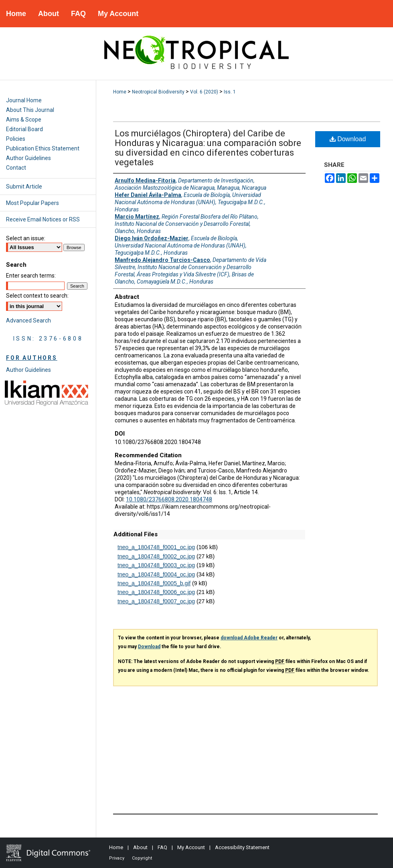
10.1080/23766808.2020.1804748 (169, 499)
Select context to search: (37, 296)
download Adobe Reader (249, 638)
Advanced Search (28, 320)
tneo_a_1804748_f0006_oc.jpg (156, 592)
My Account (191, 847)
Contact (16, 168)
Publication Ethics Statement (43, 148)
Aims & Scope (24, 120)
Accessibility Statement (242, 847)
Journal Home (24, 100)
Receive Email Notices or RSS (43, 219)
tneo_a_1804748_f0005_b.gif (154, 583)
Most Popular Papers (32, 203)
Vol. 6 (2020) (204, 92)
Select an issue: (26, 238)
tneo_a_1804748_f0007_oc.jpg (156, 601)
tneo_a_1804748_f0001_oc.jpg (156, 547)
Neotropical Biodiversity (158, 92)
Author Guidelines (28, 158)
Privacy (117, 858)
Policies (16, 139)
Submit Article (24, 187)
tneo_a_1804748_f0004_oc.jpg (156, 574)
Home (120, 92)
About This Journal (30, 110)
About (140, 847)
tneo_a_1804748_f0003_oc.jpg (156, 565)
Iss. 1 (230, 92)
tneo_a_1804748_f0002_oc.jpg (156, 556)
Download (348, 139)
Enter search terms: (31, 276)
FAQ (162, 847)
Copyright (142, 858)
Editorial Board (24, 129)
